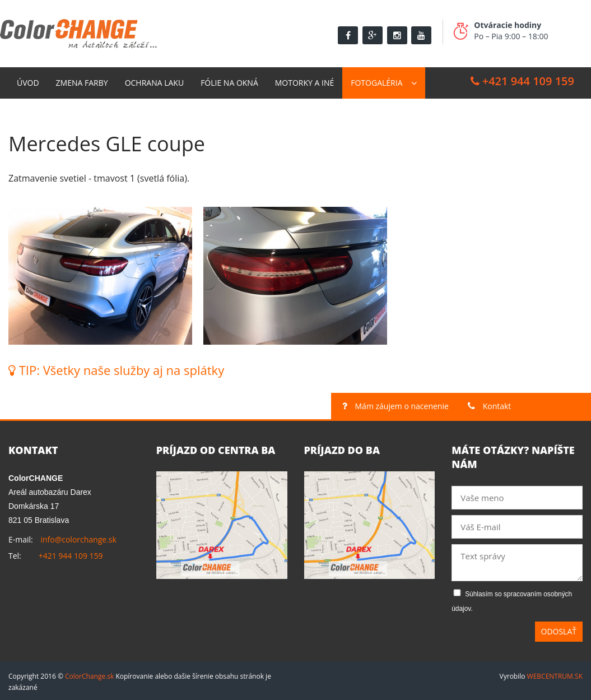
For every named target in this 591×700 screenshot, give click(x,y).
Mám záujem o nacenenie (395, 404)
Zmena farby (82, 80)
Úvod (28, 80)
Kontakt (34, 111)
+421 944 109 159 (522, 78)
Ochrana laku (155, 80)
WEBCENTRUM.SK (555, 673)
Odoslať (559, 629)
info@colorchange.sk (78, 537)
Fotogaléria (376, 80)
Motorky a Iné (304, 80)
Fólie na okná (229, 80)
